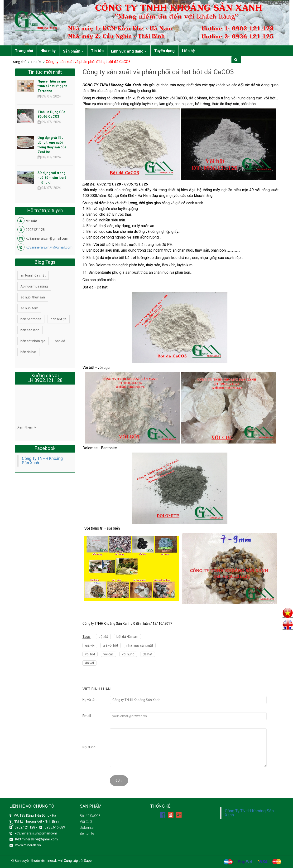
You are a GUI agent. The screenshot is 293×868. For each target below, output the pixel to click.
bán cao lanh (30, 330)
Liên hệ (188, 51)
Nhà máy (48, 51)
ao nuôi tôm (29, 308)
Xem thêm (27, 427)
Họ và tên (89, 700)
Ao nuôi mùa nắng (34, 286)
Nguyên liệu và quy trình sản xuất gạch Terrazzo (52, 86)
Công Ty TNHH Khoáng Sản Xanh (42, 461)
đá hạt (148, 654)
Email (87, 716)
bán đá (60, 341)
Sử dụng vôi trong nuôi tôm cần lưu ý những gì (52, 178)
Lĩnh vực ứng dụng (129, 51)
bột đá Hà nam (127, 637)
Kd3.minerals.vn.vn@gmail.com (49, 247)
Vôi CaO (86, 822)
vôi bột (90, 654)
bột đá (103, 637)
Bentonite (87, 834)
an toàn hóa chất (33, 275)
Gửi (119, 781)
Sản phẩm (73, 51)
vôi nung (128, 654)
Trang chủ (24, 51)
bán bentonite (31, 319)
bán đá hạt (28, 352)
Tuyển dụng (164, 51)
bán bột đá (59, 319)
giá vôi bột (110, 645)
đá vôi (89, 663)
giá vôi (90, 645)
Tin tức (97, 51)
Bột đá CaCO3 (90, 816)
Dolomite (87, 828)
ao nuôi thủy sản (33, 297)
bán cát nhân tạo (33, 341)
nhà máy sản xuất (140, 645)
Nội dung (89, 747)
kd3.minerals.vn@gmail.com (36, 833)
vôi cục (108, 654)
